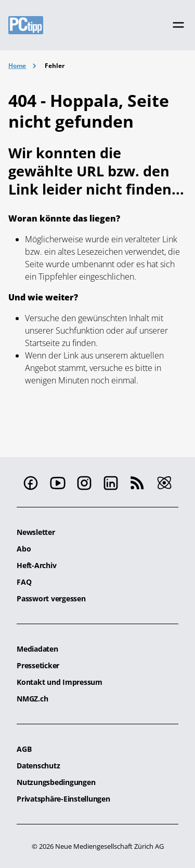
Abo (24, 549)
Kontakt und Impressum (60, 682)
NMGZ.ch (32, 699)
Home (17, 66)
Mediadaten (37, 649)
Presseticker (38, 665)
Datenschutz (38, 766)
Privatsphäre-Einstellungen (63, 799)
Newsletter (36, 532)
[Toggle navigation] (178, 25)
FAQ (24, 582)
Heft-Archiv (36, 565)
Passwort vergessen (51, 598)
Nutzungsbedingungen (56, 782)
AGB (24, 749)
